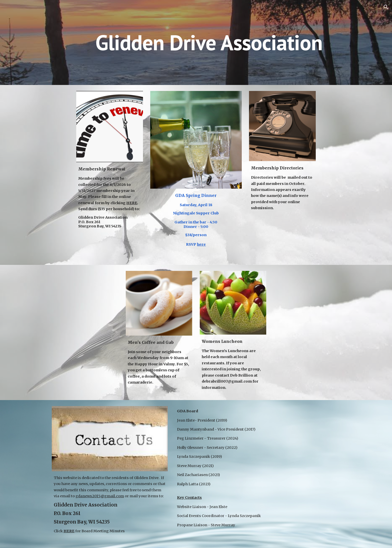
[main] (196, 42)
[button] (386, 7)
